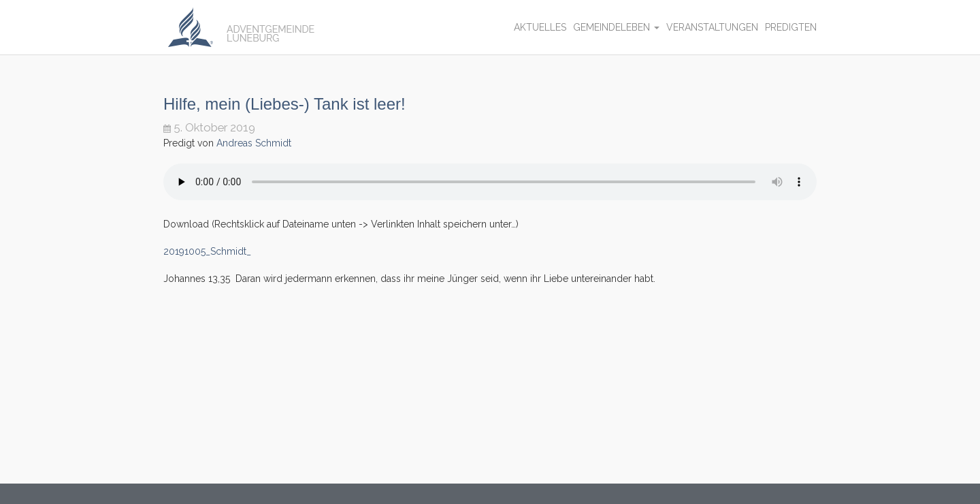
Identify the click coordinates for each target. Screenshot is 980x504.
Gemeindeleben (616, 27)
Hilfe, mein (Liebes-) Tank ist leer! (284, 104)
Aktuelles (540, 27)
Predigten (791, 27)
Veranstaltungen (712, 27)
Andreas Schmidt (254, 143)
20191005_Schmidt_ (207, 251)
